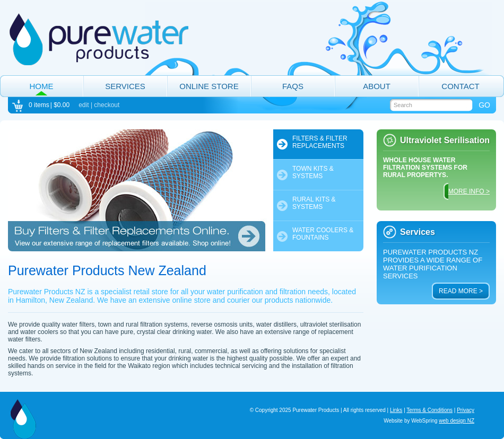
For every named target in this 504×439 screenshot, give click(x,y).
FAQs (293, 86)
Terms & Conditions (429, 410)
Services (125, 86)
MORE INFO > (469, 191)
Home (42, 86)
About (377, 86)
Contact (460, 86)
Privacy (466, 410)
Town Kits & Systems (313, 172)
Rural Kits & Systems (314, 203)
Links (396, 410)
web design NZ (457, 421)
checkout (107, 105)
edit (84, 105)
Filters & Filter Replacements (320, 142)
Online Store (209, 86)
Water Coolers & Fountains (323, 234)
